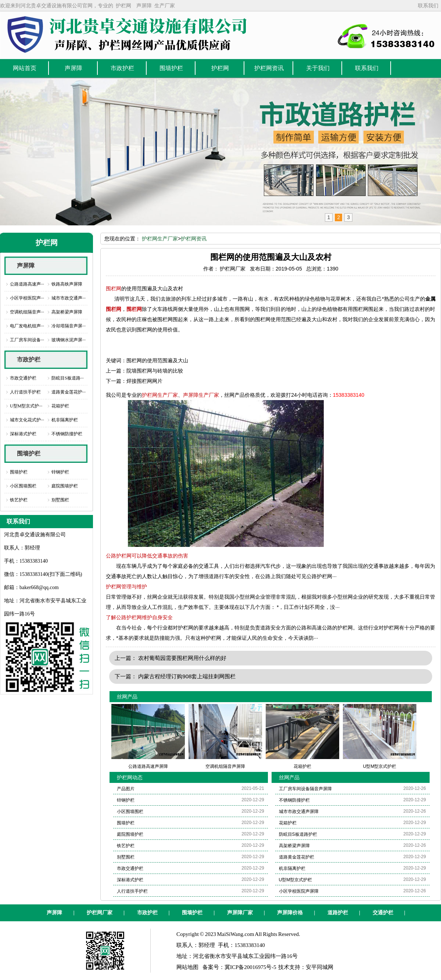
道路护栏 (338, 913)
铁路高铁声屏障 (67, 284)
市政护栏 (29, 360)
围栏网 (114, 288)
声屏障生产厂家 (201, 395)
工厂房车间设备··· (27, 340)
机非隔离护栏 (65, 420)
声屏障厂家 (240, 913)
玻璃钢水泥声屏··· (69, 340)
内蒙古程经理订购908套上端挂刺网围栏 (187, 676)
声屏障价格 (290, 913)
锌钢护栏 (60, 472)
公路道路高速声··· (27, 284)
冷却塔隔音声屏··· (69, 326)
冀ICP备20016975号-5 (250, 967)
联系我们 (428, 6)
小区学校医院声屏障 (299, 891)
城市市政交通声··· (69, 298)
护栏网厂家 (100, 913)
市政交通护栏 (23, 378)
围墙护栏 (29, 453)
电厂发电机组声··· (27, 326)
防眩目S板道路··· (68, 378)
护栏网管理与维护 (126, 587)
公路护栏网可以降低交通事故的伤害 (147, 556)
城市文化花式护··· (27, 420)
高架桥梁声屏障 (67, 312)
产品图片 (126, 789)
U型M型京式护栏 (296, 880)
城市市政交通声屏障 (299, 812)
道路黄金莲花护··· (69, 392)
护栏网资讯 (194, 239)
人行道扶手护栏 (25, 392)
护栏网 (123, 6)
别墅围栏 (60, 500)
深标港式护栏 (23, 434)
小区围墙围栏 (23, 486)
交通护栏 (383, 913)
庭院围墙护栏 (65, 486)
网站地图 (187, 967)
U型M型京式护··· (26, 406)
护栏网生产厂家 (160, 239)
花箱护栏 (60, 406)
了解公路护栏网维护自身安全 (139, 617)
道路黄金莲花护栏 (297, 857)
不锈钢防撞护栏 (67, 434)
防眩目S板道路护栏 (298, 834)
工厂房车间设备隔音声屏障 (305, 789)
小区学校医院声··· (27, 298)
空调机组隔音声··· (27, 312)
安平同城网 (320, 967)
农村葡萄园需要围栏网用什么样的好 (182, 658)
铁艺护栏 (19, 500)
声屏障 (144, 6)
